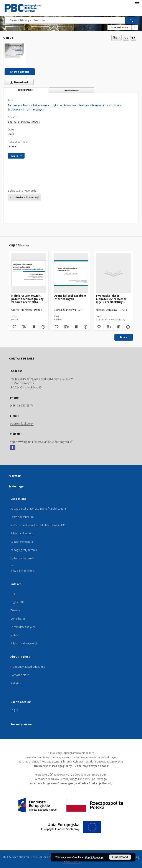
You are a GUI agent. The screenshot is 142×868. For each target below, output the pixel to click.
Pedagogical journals (24, 550)
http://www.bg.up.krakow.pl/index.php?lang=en (42, 442)
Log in (14, 710)
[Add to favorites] (126, 38)
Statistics (16, 683)
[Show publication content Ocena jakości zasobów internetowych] (76, 327)
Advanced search (119, 27)
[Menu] (137, 3)
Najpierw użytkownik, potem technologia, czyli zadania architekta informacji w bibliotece (28, 299)
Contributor (18, 619)
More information (94, 857)
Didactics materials (22, 558)
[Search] (132, 20)
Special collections (22, 542)
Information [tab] (72, 90)
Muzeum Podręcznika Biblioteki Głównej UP (38, 525)
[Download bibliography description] (24, 327)
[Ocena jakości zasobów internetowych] (71, 273)
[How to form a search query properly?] (135, 27)
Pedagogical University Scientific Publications (39, 509)
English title (17, 602)
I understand (120, 857)
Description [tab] (26, 90)
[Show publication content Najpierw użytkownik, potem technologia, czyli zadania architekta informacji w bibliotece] (34, 327)
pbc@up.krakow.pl (22, 424)
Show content (20, 72)
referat (12, 146)
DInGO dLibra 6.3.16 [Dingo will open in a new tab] (43, 857)
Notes (14, 635)
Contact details (20, 675)
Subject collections (22, 533)
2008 (11, 134)
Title (13, 594)
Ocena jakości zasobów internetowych (70, 297)
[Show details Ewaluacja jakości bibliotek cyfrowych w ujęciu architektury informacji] (127, 327)
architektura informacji (24, 197)
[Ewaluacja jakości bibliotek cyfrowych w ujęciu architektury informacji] (113, 273)
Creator (15, 610)
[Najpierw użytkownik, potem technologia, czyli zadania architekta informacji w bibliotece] (29, 273)
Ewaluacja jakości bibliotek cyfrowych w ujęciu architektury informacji (111, 299)
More (124, 337)
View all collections (22, 571)
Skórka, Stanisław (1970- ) (24, 122)
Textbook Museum (22, 517)
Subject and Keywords (24, 643)
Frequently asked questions (28, 667)
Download (18, 82)
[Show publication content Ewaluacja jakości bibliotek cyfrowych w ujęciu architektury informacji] (118, 327)
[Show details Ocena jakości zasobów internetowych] (85, 327)
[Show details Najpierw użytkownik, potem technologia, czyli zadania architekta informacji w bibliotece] (43, 327)
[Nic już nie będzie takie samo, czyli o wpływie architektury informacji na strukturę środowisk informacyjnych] (14, 51)
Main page (16, 486)
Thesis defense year (23, 627)
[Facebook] (12, 448)
